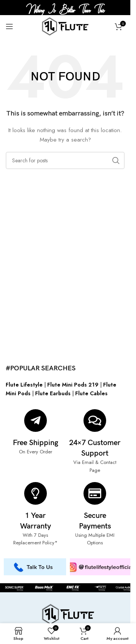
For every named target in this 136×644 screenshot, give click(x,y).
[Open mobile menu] (9, 26)
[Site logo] (65, 26)
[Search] (65, 160)
